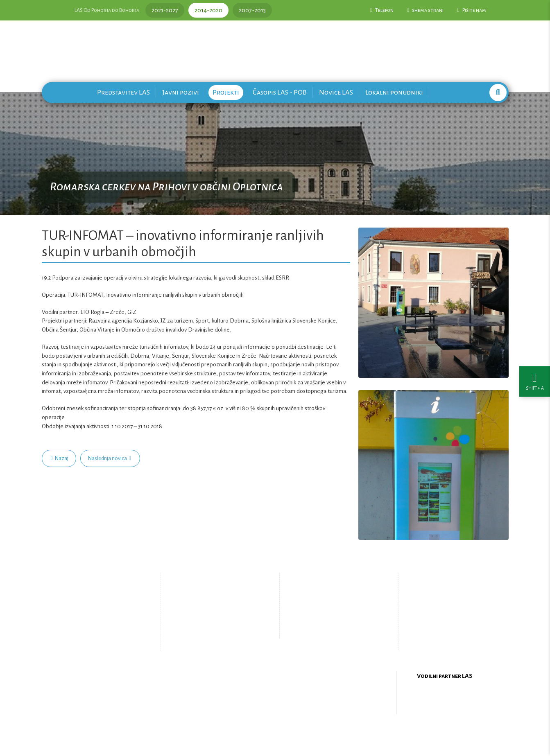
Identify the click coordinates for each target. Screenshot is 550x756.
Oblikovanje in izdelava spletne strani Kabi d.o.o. (275, 735)
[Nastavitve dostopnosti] (535, 378)
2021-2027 (165, 10)
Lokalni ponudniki (394, 92)
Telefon (382, 10)
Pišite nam (471, 10)
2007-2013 (252, 10)
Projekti (226, 92)
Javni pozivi (181, 92)
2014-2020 (208, 10)
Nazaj (60, 458)
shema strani (425, 10)
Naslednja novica (110, 458)
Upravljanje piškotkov (332, 630)
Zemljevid (208, 636)
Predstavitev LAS (123, 92)
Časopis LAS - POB (280, 92)
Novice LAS (336, 92)
